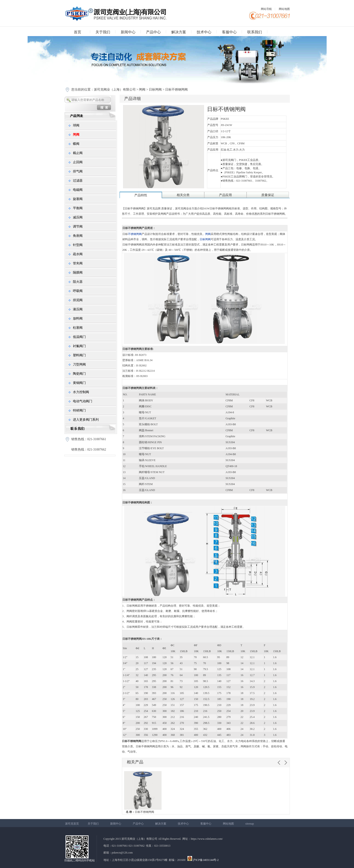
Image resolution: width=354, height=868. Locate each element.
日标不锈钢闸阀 (140, 812)
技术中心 (204, 32)
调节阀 (78, 227)
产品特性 (141, 195)
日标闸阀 (155, 90)
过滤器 (78, 181)
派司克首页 (72, 824)
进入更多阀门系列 (86, 420)
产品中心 (153, 32)
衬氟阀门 (79, 346)
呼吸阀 (78, 291)
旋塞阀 (78, 199)
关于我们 (103, 32)
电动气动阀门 (83, 401)
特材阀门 (79, 410)
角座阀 (78, 236)
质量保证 (268, 195)
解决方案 (179, 32)
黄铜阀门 (79, 383)
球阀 (76, 125)
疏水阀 (78, 254)
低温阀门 (79, 337)
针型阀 (78, 245)
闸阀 (142, 90)
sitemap (250, 824)
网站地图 (284, 9)
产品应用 (225, 195)
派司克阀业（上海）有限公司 (115, 90)
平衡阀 (78, 208)
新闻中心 (128, 32)
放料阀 (78, 318)
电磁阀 (78, 190)
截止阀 (78, 153)
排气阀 (78, 171)
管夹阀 (78, 263)
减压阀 (78, 217)
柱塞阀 (78, 328)
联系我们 (255, 32)
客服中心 (229, 32)
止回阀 (78, 162)
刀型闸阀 (79, 364)
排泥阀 (78, 300)
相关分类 (183, 195)
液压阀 (78, 309)
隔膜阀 (78, 273)
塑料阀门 (79, 355)
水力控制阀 (81, 392)
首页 (78, 32)
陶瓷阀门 (79, 374)
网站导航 (266, 9)
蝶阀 (76, 144)
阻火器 (78, 282)
